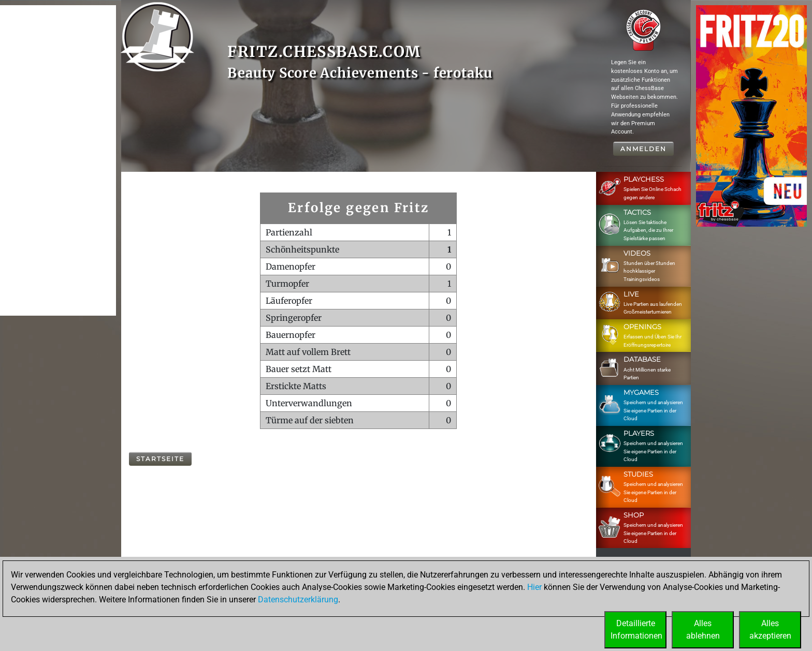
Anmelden (643, 149)
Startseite (160, 459)
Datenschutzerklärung (298, 600)
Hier (534, 587)
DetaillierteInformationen (636, 630)
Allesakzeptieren (770, 630)
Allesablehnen (703, 630)
